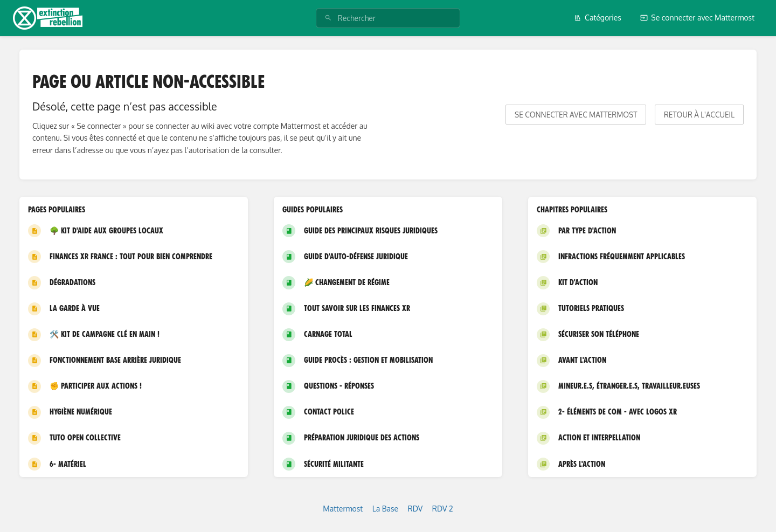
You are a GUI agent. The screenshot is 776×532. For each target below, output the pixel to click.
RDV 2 (443, 509)
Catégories (598, 18)
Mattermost (343, 509)
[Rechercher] (328, 18)
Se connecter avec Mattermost (697, 18)
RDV (415, 509)
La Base (385, 509)
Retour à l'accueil (699, 115)
